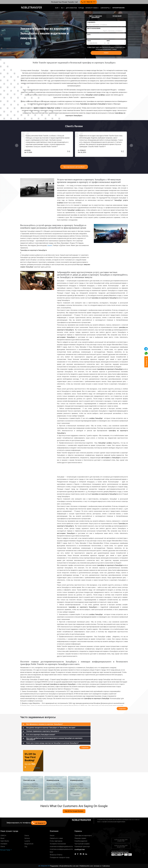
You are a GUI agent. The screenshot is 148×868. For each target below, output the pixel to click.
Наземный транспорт (82, 846)
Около (52, 836)
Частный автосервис (82, 844)
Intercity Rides (92, 8)
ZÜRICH (3, 836)
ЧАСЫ (89, 41)
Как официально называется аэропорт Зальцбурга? (45, 724)
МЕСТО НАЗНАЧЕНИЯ (94, 28)
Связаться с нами (56, 838)
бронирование (119, 8)
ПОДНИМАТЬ (91, 22)
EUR (57, 8)
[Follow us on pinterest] (84, 854)
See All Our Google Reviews (74, 811)
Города (81, 8)
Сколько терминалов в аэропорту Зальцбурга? (43, 731)
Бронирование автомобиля (74, 167)
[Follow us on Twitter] (76, 854)
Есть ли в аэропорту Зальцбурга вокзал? (41, 735)
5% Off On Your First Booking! (30, 757)
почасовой (117, 16)
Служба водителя (81, 841)
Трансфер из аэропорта (83, 836)
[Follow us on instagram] (81, 854)
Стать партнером (56, 841)
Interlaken (4, 844)
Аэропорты (106, 8)
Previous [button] (17, 145)
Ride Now (37, 768)
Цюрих (50, 245)
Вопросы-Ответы (56, 855)
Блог (52, 852)
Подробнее (29, 792)
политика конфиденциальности (61, 846)
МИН (108, 41)
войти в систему (121, 840)
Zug (26, 846)
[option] (47, 144)
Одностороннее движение (95, 17)
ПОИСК (106, 53)
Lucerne (27, 841)
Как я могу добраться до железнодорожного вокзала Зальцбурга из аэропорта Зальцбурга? (54, 739)
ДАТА (89, 35)
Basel (2, 838)
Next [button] (131, 145)
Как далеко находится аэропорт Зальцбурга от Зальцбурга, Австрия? (51, 728)
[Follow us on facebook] (78, 854)
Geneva (27, 838)
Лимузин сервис (80, 838)
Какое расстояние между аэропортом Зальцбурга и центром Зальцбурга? (52, 743)
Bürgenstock (29, 844)
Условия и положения (58, 844)
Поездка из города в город (60, 857)
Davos (27, 836)
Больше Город (6, 850)
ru (63, 8)
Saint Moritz (5, 841)
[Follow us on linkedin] (87, 854)
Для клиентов (71, 8)
